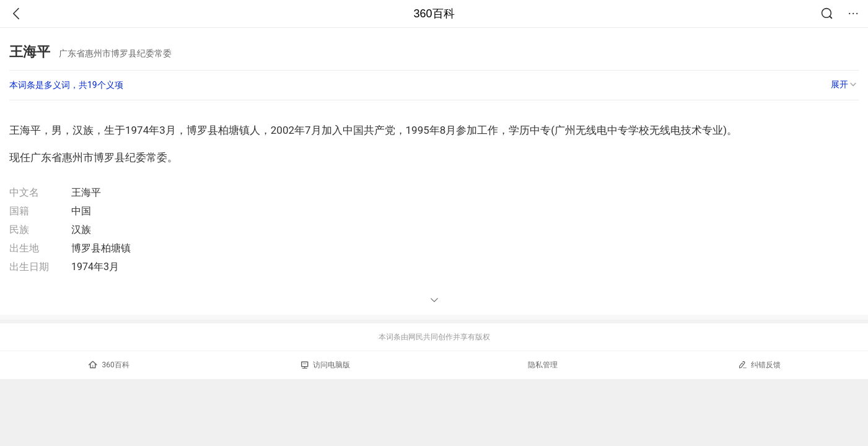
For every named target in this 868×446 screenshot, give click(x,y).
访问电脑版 (326, 365)
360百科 (434, 14)
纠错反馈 (759, 365)
